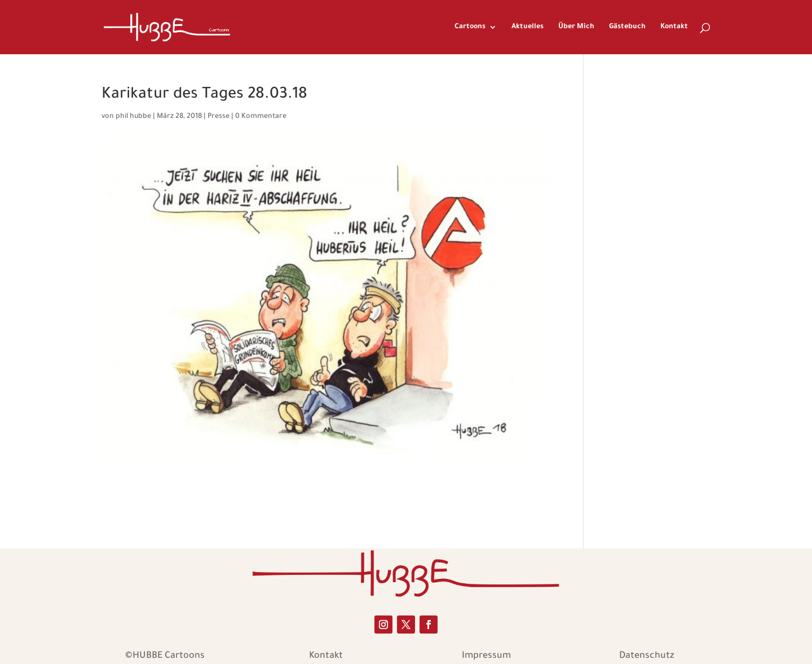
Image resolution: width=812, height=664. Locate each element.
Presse (219, 117)
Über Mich (576, 27)
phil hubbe (133, 117)
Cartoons (470, 27)
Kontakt (674, 27)
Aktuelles (528, 27)
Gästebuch (627, 27)
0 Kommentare (261, 117)
